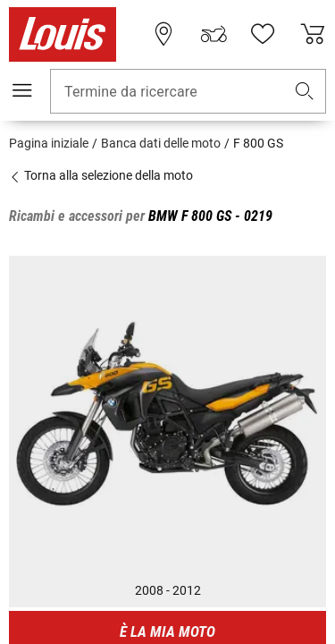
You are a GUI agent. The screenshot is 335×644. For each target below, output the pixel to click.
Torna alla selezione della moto (101, 175)
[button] (305, 92)
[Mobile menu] (22, 90)
